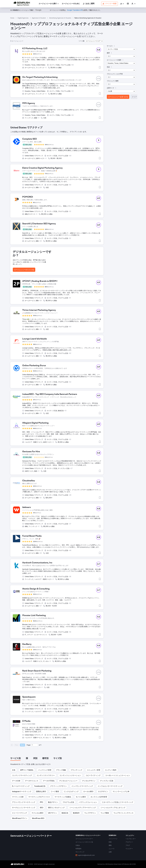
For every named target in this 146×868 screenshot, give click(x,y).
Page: (29, 745)
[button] (122, 4)
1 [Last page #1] (41, 745)
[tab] (15, 758)
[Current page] (35, 745)
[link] (71, 4)
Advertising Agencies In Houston (60, 18)
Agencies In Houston (39, 18)
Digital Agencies (23, 18)
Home (12, 18)
